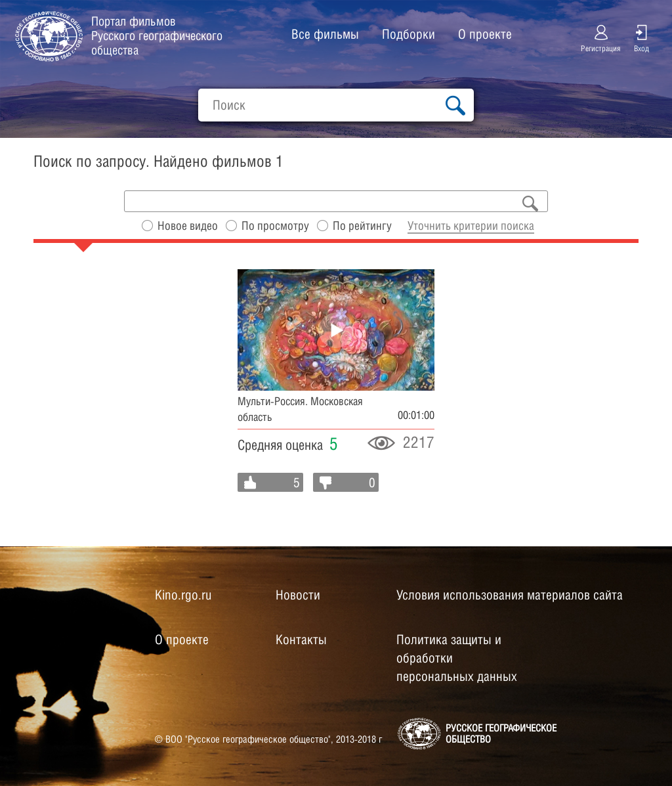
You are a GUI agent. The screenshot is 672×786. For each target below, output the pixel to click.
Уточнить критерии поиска (471, 226)
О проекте (485, 34)
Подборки (409, 34)
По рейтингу (362, 226)
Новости (298, 595)
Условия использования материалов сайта (510, 595)
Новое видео (188, 226)
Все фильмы (325, 34)
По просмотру (275, 226)
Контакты (301, 640)
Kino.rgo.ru (183, 595)
